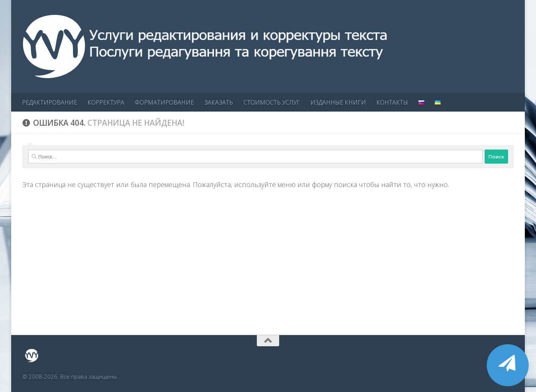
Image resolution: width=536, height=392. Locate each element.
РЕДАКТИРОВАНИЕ (50, 102)
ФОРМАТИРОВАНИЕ (164, 102)
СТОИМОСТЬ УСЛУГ (272, 102)
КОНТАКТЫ (392, 102)
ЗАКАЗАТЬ (219, 102)
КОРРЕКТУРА (106, 102)
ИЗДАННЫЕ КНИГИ (338, 102)
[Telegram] (508, 365)
